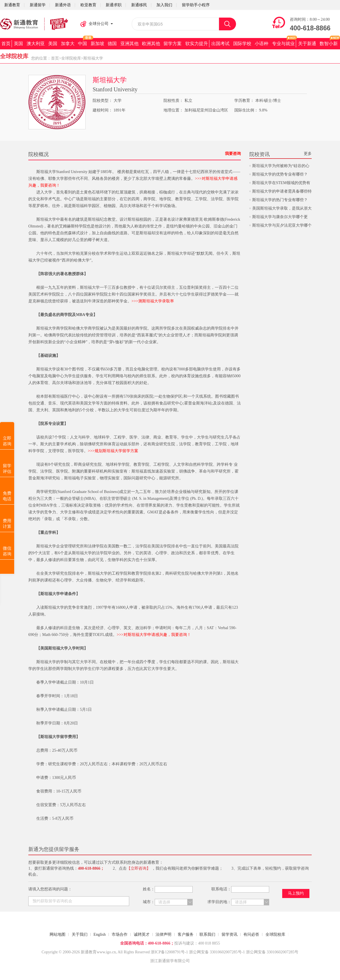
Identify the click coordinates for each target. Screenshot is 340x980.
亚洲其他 (129, 44)
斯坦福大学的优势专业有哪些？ (280, 174)
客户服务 (186, 934)
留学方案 (173, 44)
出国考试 (220, 44)
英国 (18, 44)
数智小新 (329, 44)
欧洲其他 (151, 44)
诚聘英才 (142, 934)
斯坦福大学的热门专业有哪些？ (280, 200)
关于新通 (307, 44)
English (100, 934)
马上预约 (296, 893)
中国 (82, 44)
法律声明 (163, 934)
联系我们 (207, 934)
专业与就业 (283, 44)
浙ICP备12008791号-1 (169, 952)
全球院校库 (71, 58)
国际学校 (242, 44)
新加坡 (97, 44)
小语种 (262, 44)
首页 (6, 44)
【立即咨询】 (139, 868)
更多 (308, 154)
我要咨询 (233, 154)
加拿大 (68, 44)
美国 (53, 44)
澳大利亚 (36, 44)
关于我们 (80, 934)
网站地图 (58, 934)
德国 (112, 44)
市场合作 (120, 934)
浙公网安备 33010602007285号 (215, 952)
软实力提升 (197, 44)
